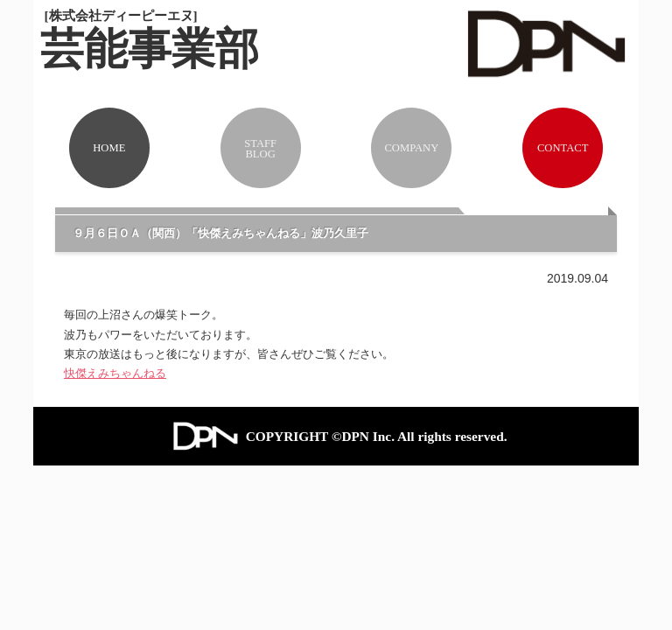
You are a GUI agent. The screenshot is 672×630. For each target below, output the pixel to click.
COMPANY (411, 148)
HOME (109, 148)
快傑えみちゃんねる (115, 373)
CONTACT (563, 148)
